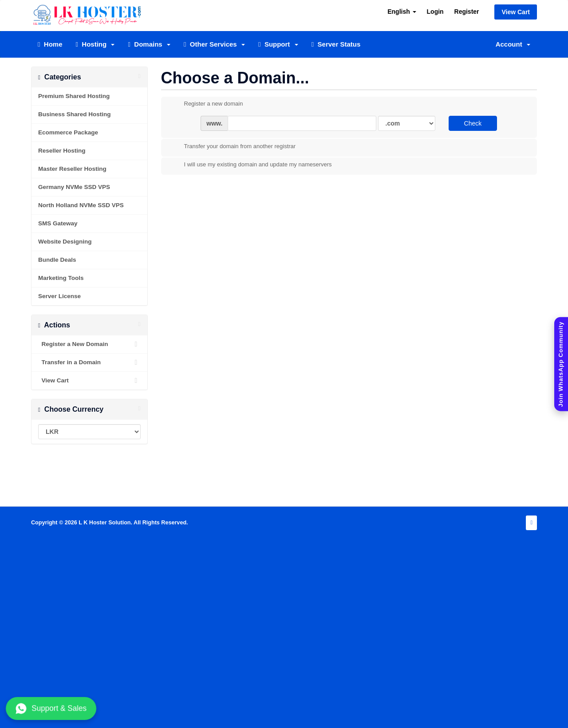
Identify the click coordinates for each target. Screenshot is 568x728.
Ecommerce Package (68, 132)
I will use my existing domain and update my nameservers (251, 165)
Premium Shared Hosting (74, 96)
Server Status (336, 44)
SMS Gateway (58, 223)
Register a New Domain (89, 344)
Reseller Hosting (62, 151)
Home (50, 44)
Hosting (95, 44)
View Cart (516, 12)
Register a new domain (207, 104)
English (402, 12)
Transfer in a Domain (89, 362)
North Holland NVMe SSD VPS (81, 205)
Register (467, 12)
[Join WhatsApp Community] (561, 364)
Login (435, 12)
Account (513, 44)
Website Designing (65, 242)
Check (473, 123)
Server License (59, 296)
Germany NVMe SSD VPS (74, 187)
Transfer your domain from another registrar (233, 147)
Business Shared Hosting (75, 114)
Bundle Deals (57, 260)
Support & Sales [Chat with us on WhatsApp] (51, 708)
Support (278, 44)
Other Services (214, 44)
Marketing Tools (61, 278)
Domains (149, 44)
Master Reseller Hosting (72, 169)
